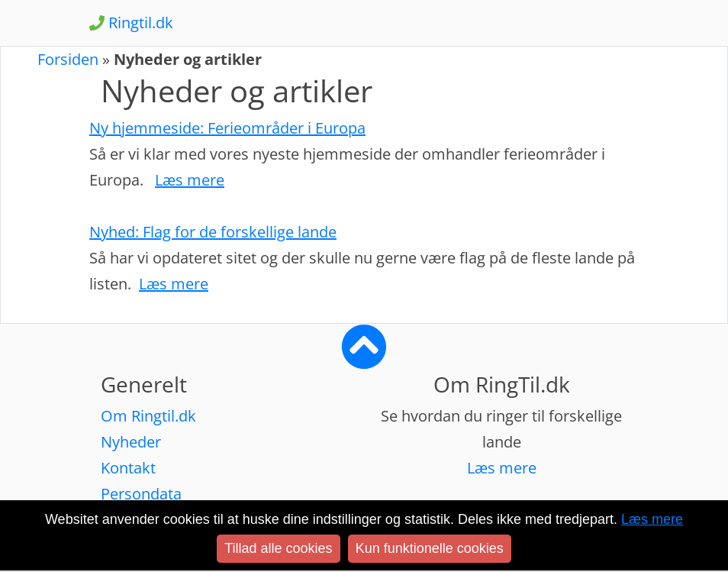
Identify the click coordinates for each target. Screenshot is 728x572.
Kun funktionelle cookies (430, 548)
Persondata (141, 494)
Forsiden (68, 59)
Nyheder (131, 442)
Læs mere (502, 468)
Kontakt (128, 468)
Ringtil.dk (131, 23)
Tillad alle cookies (278, 548)
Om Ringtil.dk (148, 416)
